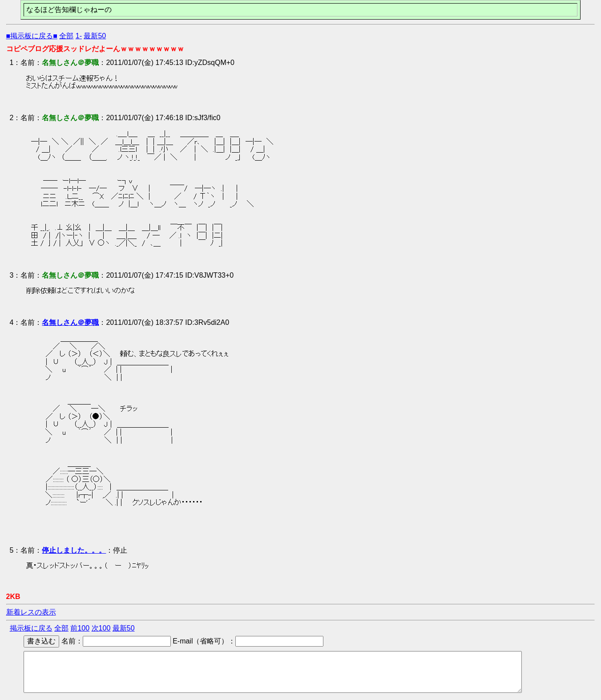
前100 (80, 628)
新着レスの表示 (31, 612)
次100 (101, 628)
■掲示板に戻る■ (32, 36)
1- (79, 36)
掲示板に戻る (31, 628)
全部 (66, 36)
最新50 (95, 36)
